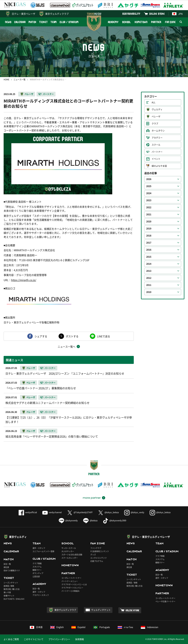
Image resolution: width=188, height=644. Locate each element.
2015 (149, 257)
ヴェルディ (157, 109)
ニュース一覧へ (67, 347)
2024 (149, 193)
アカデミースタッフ (41, 595)
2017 (149, 243)
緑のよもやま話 (159, 166)
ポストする (72, 336)
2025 (149, 186)
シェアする (41, 336)
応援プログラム (97, 561)
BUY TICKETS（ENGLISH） (15, 599)
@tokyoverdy (68, 521)
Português (102, 627)
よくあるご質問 (11, 639)
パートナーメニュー (70, 581)
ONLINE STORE (157, 14)
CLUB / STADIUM (69, 22)
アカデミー (157, 138)
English (57, 627)
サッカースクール (69, 548)
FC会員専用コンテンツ (100, 551)
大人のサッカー (68, 551)
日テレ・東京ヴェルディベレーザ (151, 537)
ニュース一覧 (20, 80)
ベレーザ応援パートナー (165, 601)
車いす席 (7, 592)
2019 (149, 229)
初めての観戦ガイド (12, 570)
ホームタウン (158, 131)
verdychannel (52, 512)
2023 (149, 200)
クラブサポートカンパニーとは (74, 584)
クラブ (155, 124)
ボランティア (38, 573)
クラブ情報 (37, 563)
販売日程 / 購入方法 (12, 589)
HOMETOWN (141, 22)
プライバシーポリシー (59, 639)
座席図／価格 (132, 583)
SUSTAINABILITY (131, 14)
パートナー (48, 94)
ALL (154, 102)
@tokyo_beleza (108, 512)
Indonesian (149, 627)
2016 (149, 250)
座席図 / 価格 (9, 586)
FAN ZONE (170, 22)
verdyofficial (28, 512)
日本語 (36, 627)
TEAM (54, 22)
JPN (177, 14)
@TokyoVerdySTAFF (80, 512)
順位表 (6, 567)
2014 (149, 264)
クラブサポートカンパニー (72, 588)
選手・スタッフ (39, 548)
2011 (149, 285)
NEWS (8, 22)
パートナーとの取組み (70, 591)
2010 (149, 292)
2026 (149, 179)
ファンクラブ (96, 548)
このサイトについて (34, 639)
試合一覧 (7, 564)
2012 (149, 278)
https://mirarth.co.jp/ (24, 280)
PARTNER (156, 22)
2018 (149, 236)
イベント (156, 159)
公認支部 (36, 576)
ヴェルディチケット (101, 610)
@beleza (90, 521)
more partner (92, 498)
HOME (6, 80)
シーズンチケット (11, 583)
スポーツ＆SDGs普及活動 (72, 555)
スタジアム (37, 567)
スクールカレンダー (70, 558)
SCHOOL (127, 22)
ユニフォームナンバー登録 (43, 551)
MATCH (33, 22)
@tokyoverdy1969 (115, 521)
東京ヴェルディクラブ (57, 14)
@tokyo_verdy (134, 512)
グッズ (93, 555)
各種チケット (9, 596)
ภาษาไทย (125, 627)
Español (78, 627)
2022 (149, 207)
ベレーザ (29, 94)
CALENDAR (20, 22)
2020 (149, 221)
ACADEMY (113, 22)
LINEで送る (104, 336)
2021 (149, 214)
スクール (156, 145)
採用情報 (80, 639)
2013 (149, 271)
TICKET (43, 22)
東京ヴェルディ (18, 537)
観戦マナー (37, 570)
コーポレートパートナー (71, 578)
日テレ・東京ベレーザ (23, 14)
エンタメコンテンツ (99, 558)
